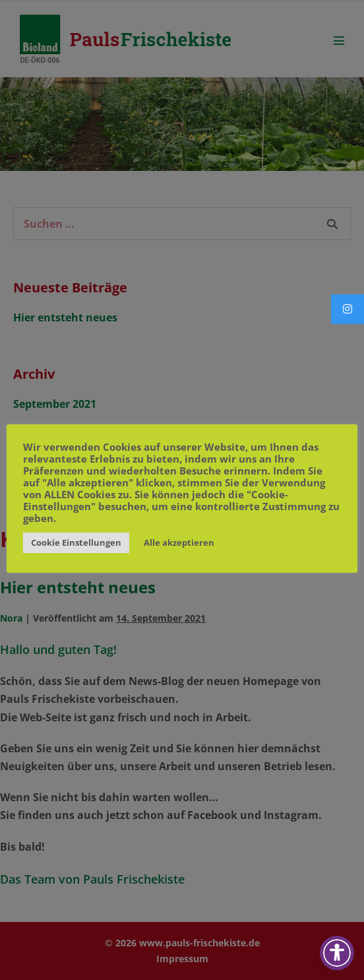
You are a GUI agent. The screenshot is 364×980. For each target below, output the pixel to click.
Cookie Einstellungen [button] (76, 542)
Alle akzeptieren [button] (179, 542)
